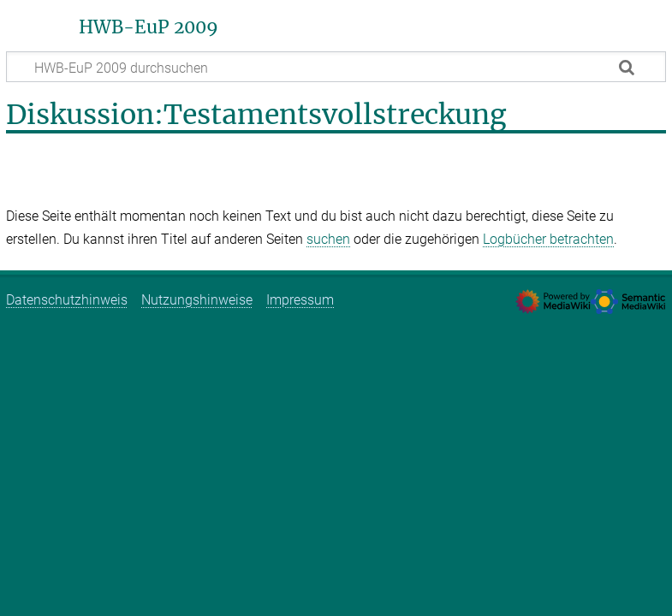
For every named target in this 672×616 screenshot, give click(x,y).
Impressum (300, 300)
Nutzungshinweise (197, 300)
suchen (328, 239)
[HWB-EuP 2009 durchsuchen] (336, 67)
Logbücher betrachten (548, 239)
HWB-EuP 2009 (149, 27)
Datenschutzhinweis (67, 300)
